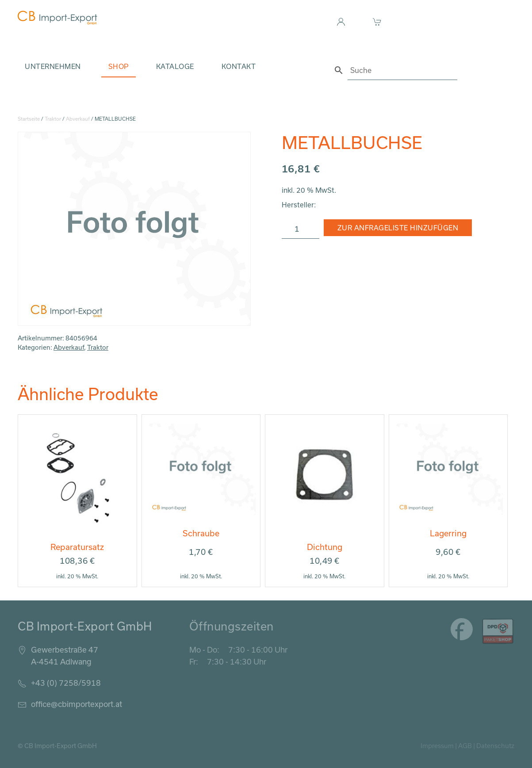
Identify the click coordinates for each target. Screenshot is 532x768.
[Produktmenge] (300, 229)
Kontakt (239, 66)
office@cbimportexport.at (77, 704)
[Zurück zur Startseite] (57, 18)
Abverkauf (78, 119)
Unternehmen (53, 66)
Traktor (53, 119)
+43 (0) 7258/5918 (66, 683)
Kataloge (175, 66)
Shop (119, 66)
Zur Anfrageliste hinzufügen (398, 228)
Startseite (29, 119)
